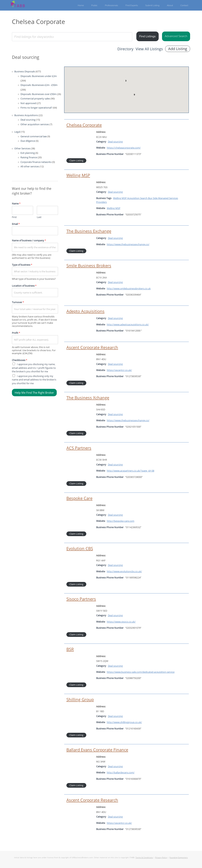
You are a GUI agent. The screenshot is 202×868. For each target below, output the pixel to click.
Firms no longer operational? (36, 108)
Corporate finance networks (36, 162)
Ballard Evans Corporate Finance (97, 750)
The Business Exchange (89, 231)
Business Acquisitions (26, 115)
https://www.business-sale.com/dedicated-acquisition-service (141, 672)
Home (81, 5)
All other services (30, 166)
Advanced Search (176, 36)
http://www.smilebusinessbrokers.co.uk (129, 288)
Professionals (112, 5)
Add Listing (178, 49)
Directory (125, 49)
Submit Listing (152, 5)
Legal (17, 132)
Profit (16, 333)
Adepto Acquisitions (85, 311)
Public (94, 5)
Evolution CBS (80, 548)
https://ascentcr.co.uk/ (119, 370)
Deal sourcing (28, 120)
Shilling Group (80, 699)
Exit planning (28, 153)
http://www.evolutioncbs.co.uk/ (124, 571)
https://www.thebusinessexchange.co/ (128, 244)
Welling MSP (78, 175)
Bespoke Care (79, 498)
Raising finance (29, 157)
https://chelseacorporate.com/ (124, 148)
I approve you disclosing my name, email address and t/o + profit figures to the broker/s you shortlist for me (34, 368)
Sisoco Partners (81, 599)
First (14, 217)
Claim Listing (76, 160)
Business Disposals (25, 71)
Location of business (24, 286)
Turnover (18, 302)
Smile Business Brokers (89, 266)
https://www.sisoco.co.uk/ (121, 622)
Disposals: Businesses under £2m (39, 76)
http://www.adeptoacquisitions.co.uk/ (128, 324)
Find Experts (132, 5)
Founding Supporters (179, 857)
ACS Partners (79, 448)
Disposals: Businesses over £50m (38, 94)
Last (39, 217)
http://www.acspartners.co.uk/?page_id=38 (130, 471)
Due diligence (28, 141)
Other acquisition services (35, 124)
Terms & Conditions (144, 857)
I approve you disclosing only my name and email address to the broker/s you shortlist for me (34, 380)
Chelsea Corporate (84, 125)
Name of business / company (29, 241)
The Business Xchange (88, 398)
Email (16, 224)
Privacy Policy (161, 857)
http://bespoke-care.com (121, 521)
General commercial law (34, 136)
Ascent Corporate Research (92, 347)
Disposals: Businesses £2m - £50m (39, 85)
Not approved (28, 103)
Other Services (22, 148)
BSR (70, 649)
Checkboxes (20, 360)
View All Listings (149, 49)
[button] (118, 90)
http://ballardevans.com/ (121, 772)
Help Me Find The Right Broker (34, 393)
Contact (184, 5)
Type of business (22, 265)
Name (16, 204)
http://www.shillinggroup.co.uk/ (124, 722)
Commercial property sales (35, 99)
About (170, 5)
